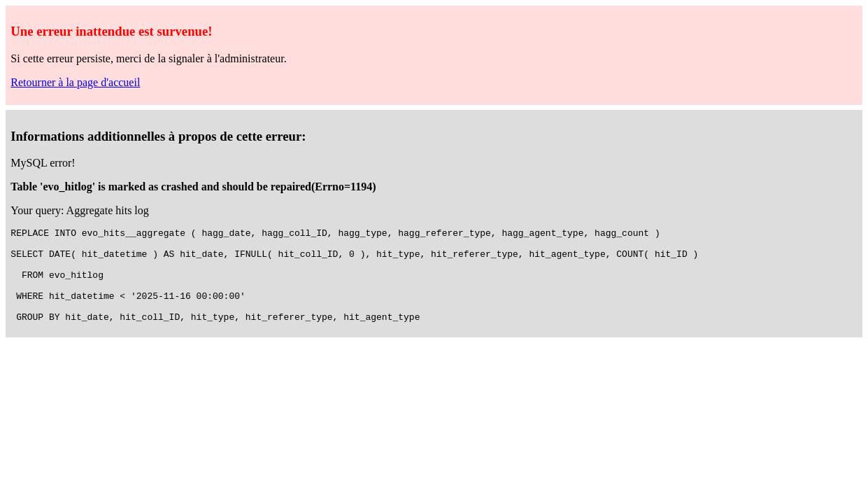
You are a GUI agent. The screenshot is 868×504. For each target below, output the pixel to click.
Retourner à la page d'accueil (75, 82)
